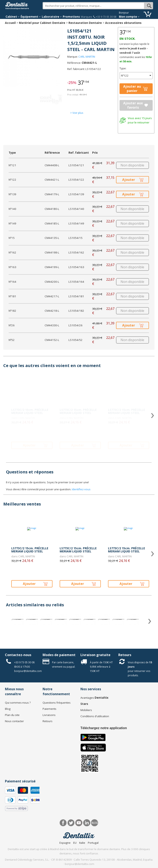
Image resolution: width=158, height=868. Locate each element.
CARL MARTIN (87, 57)
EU (75, 843)
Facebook (63, 823)
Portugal (93, 843)
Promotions (71, 17)
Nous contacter (14, 721)
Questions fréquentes (57, 703)
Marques (87, 17)
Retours (125, 655)
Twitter (71, 823)
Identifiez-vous (81, 489)
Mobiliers (86, 710)
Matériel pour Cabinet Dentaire (42, 23)
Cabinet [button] (13, 17)
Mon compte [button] (129, 17)
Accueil (10, 23)
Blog (8, 709)
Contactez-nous (18, 655)
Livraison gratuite (95, 655)
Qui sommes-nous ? (18, 703)
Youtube (79, 823)
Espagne (65, 843)
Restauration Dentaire (85, 23)
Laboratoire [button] (52, 17)
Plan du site (12, 715)
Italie (82, 843)
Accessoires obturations (123, 23)
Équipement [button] (31, 17)
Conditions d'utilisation (95, 716)
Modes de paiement (59, 655)
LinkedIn (87, 823)
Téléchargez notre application (104, 728)
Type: (123, 68)
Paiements (49, 709)
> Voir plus (77, 113)
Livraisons (49, 715)
